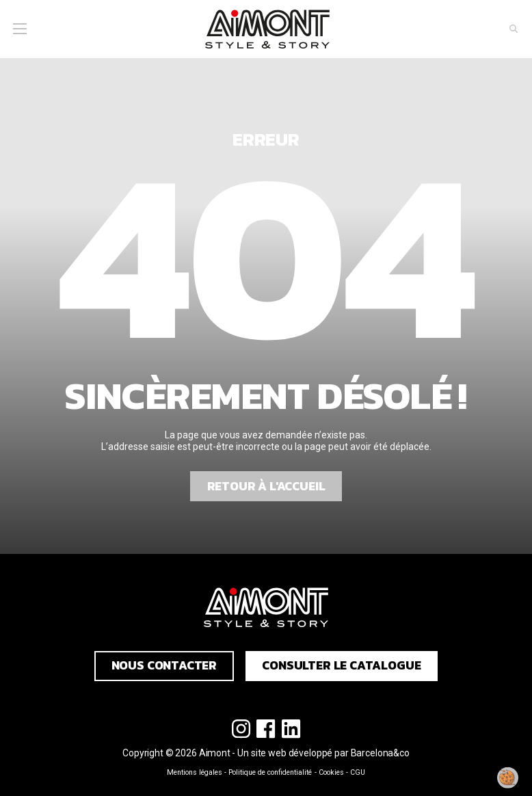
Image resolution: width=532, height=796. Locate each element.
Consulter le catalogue (341, 665)
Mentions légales (195, 772)
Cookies (331, 772)
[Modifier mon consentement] (508, 778)
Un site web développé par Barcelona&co (323, 753)
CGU (358, 772)
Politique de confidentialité (270, 772)
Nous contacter (164, 665)
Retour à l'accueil (266, 486)
